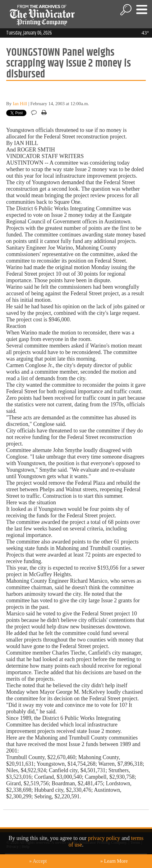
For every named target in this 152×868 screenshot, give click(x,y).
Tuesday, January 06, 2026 (29, 33)
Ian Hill (20, 104)
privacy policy (104, 838)
